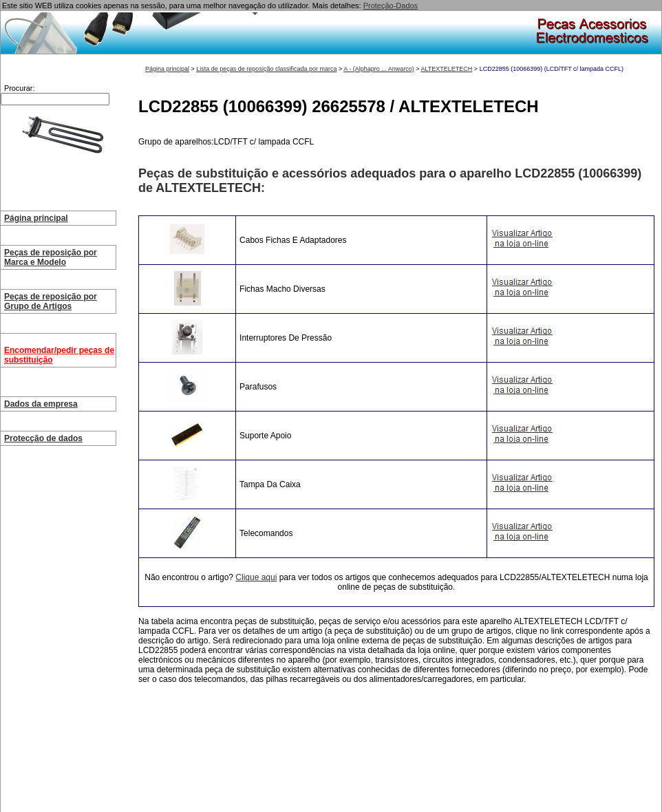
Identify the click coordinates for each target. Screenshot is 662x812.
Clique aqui (256, 577)
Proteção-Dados (391, 6)
